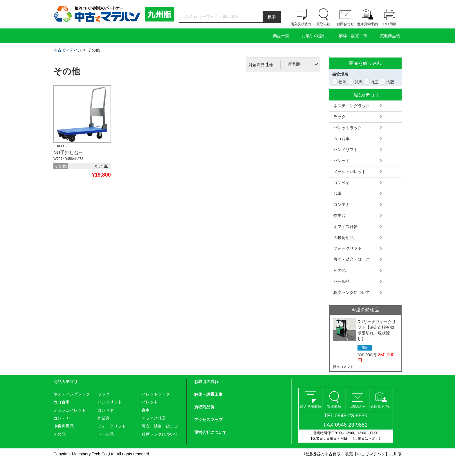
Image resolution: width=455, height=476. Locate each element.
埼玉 (374, 82)
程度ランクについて (352, 292)
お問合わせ (345, 24)
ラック (340, 117)
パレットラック (348, 128)
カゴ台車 (342, 139)
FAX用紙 (390, 24)
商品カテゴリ (66, 382)
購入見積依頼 (301, 24)
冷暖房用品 (344, 238)
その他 (340, 270)
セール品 (342, 281)
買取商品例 (390, 36)
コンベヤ (342, 183)
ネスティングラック (352, 106)
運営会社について (210, 432)
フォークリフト (348, 248)
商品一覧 (281, 36)
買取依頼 (323, 24)
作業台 (340, 215)
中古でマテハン (68, 50)
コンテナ (342, 204)
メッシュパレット (350, 172)
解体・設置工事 (353, 36)
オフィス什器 (346, 227)
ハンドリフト (346, 150)
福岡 (342, 82)
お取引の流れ (314, 36)
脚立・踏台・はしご (352, 259)
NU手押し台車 (68, 153)
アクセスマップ (208, 420)
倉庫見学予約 (367, 24)
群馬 (358, 82)
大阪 (390, 82)
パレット (342, 161)
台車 (337, 193)
